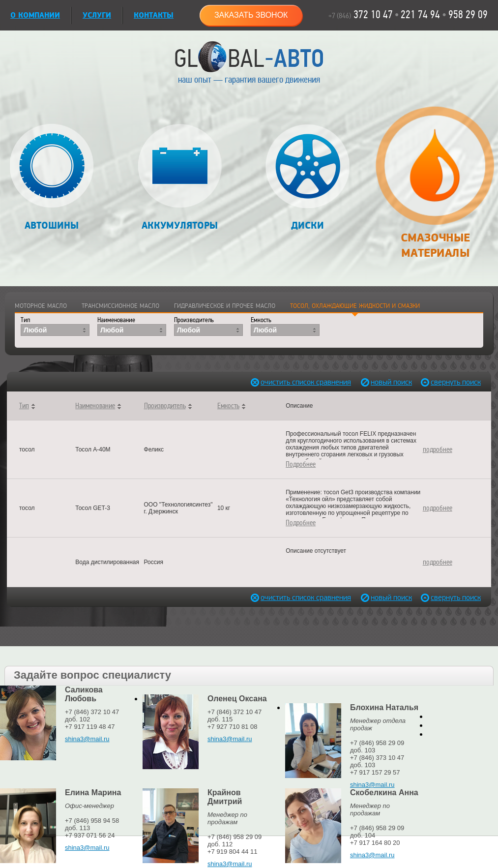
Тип (25, 320)
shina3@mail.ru (87, 739)
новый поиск (391, 382)
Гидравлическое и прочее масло (225, 306)
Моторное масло (41, 306)
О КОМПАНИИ (35, 15)
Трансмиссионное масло (120, 306)
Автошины (52, 178)
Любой (35, 330)
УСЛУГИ (97, 15)
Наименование (116, 320)
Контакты (154, 15)
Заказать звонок (251, 15)
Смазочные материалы (435, 188)
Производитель (194, 320)
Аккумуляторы (180, 178)
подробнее (438, 449)
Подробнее (301, 464)
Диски (308, 178)
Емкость (261, 320)
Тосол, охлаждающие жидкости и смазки (355, 306)
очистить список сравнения (282, 382)
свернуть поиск (452, 382)
